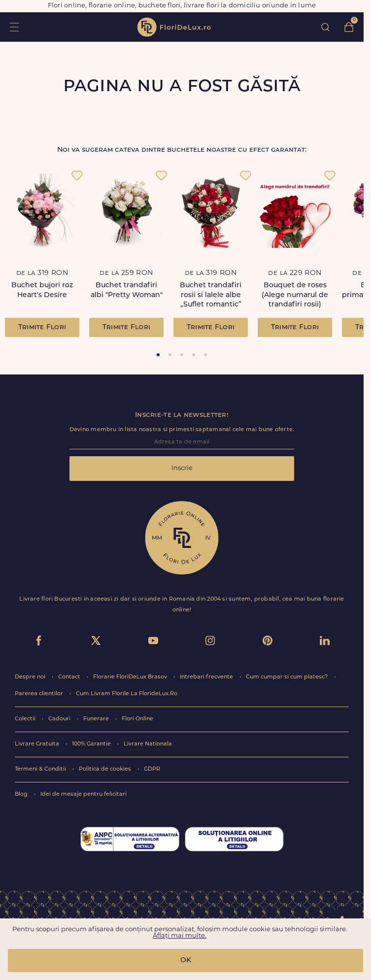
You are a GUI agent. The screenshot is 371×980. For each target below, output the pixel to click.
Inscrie (182, 468)
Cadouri (60, 719)
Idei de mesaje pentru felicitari (84, 794)
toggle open (14, 27)
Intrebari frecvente (207, 677)
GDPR (152, 769)
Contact (70, 677)
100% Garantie (92, 744)
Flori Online (137, 719)
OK (186, 961)
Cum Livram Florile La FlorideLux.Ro (127, 694)
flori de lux (174, 27)
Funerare (97, 719)
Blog (22, 794)
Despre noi (31, 677)
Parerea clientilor (40, 694)
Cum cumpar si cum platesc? (287, 677)
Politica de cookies (106, 769)
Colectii (26, 719)
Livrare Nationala (148, 744)
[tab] (158, 355)
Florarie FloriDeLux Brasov (131, 677)
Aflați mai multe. (180, 936)
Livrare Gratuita (38, 744)
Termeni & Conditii (41, 769)
